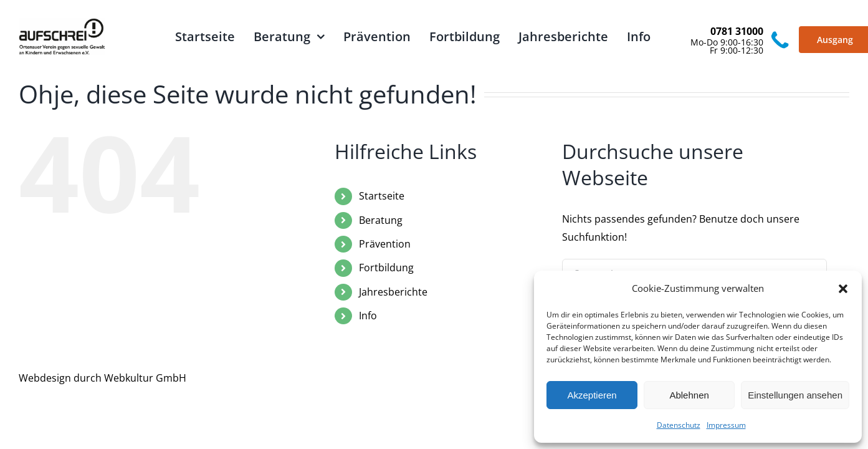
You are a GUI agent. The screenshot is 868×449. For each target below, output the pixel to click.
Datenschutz (679, 425)
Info (368, 316)
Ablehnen (689, 395)
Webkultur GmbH (145, 378)
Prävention (385, 244)
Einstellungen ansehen (795, 395)
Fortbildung (386, 268)
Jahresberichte (393, 292)
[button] (843, 289)
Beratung (381, 220)
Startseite (382, 196)
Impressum (726, 425)
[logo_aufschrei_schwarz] (62, 23)
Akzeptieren (592, 395)
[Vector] (780, 34)
